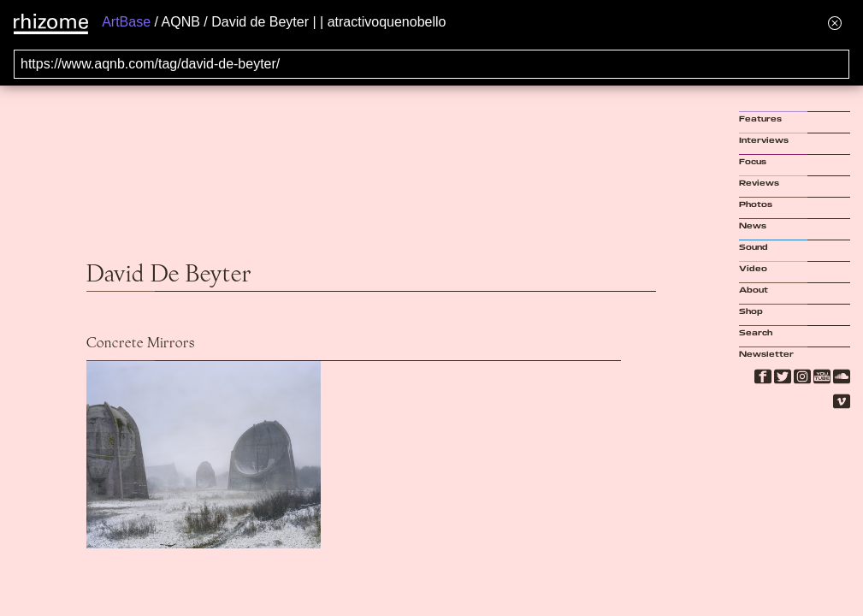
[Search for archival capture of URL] (431, 64)
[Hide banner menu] (835, 23)
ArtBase (126, 22)
